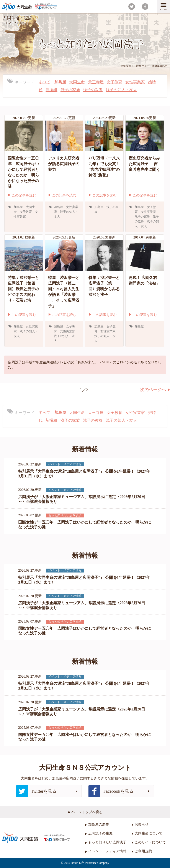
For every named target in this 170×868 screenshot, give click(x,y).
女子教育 (114, 82)
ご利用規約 (142, 851)
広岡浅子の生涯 (99, 833)
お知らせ (140, 824)
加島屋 (60, 82)
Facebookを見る (119, 791)
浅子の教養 (93, 90)
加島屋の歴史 (97, 824)
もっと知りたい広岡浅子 (106, 842)
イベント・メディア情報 (106, 851)
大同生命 (77, 82)
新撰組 (51, 90)
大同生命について (147, 833)
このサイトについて (149, 842)
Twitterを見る (47, 791)
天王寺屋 (96, 82)
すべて (44, 82)
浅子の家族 (70, 90)
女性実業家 (135, 82)
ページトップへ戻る (85, 812)
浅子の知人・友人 (121, 90)
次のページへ (155, 390)
